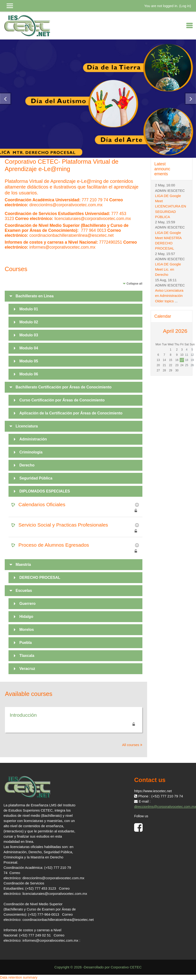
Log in (185, 6)
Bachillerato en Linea (35, 296)
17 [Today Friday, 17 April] (182, 360)
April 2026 (175, 331)
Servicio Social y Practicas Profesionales (63, 525)
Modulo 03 (29, 335)
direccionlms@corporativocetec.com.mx (66, 205)
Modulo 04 (29, 348)
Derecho (27, 465)
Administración (33, 439)
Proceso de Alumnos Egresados (54, 545)
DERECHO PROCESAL (40, 578)
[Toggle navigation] (189, 26)
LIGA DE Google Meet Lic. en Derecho (168, 269)
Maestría (23, 565)
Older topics (164, 301)
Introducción (23, 715)
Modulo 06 (29, 374)
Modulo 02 (29, 322)
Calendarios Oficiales (42, 504)
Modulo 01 (29, 309)
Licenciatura (27, 426)
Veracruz (27, 669)
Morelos (27, 630)
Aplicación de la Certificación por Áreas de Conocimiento (71, 413)
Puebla (26, 643)
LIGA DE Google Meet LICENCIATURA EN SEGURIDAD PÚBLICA (171, 206)
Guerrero (27, 604)
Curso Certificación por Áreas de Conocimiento (62, 400)
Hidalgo (26, 617)
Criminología (31, 452)
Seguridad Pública (36, 478)
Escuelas (24, 591)
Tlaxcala (27, 656)
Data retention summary (19, 977)
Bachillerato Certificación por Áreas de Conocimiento (64, 387)
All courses (131, 745)
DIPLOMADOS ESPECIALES (45, 491)
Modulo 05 (29, 361)
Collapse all (134, 284)
